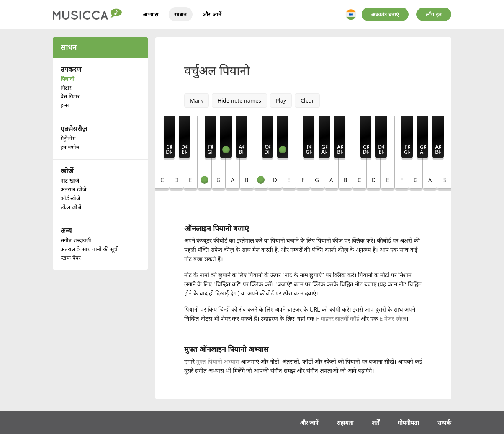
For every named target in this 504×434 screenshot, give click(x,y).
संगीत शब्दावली (76, 240)
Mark (196, 100)
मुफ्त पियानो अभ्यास (218, 361)
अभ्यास (151, 14)
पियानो (67, 79)
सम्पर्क (444, 422)
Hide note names (239, 100)
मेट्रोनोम (68, 138)
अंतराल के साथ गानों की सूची (90, 249)
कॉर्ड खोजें (70, 198)
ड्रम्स (65, 105)
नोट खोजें (70, 180)
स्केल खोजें (71, 207)
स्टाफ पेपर (71, 258)
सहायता (345, 422)
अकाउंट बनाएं (385, 14)
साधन (180, 14)
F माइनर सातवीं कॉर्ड (338, 318)
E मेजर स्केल (393, 318)
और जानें (212, 14)
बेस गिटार (70, 96)
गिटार (66, 87)
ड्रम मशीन (70, 147)
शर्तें (376, 422)
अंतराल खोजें (73, 189)
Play (281, 100)
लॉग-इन (434, 14)
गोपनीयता (408, 422)
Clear (307, 100)
